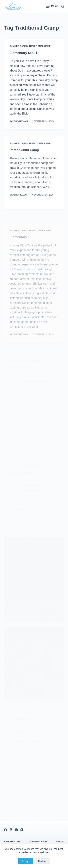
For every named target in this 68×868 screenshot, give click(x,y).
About (60, 842)
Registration (12, 842)
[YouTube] (22, 830)
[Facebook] (6, 830)
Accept (26, 861)
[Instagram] (16, 830)
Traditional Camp (40, 46)
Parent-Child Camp (24, 153)
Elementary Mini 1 (23, 53)
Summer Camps (19, 46)
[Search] (63, 6)
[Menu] (52, 6)
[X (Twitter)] (11, 830)
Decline (42, 861)
